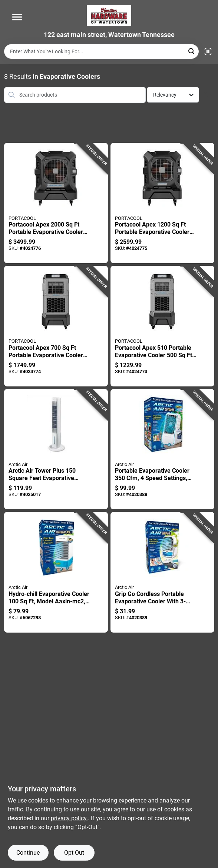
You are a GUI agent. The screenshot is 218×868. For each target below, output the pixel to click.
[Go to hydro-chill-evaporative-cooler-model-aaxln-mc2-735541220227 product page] (56, 572)
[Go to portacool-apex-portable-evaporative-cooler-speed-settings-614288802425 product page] (162, 203)
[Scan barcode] (208, 51)
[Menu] (17, 17)
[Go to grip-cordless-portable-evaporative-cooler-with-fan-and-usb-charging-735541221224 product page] (162, 572)
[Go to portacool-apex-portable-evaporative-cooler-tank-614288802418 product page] (56, 326)
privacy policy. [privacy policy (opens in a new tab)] (69, 818)
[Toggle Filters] (209, 95)
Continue (28, 853)
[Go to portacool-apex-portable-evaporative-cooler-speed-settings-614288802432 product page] (56, 203)
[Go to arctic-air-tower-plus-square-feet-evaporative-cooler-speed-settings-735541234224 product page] (56, 449)
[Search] (192, 51)
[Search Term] (101, 51)
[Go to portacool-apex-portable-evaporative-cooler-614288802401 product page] (162, 326)
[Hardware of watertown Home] (109, 16)
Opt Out (74, 853)
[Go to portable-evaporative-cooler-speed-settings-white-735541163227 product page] (162, 449)
